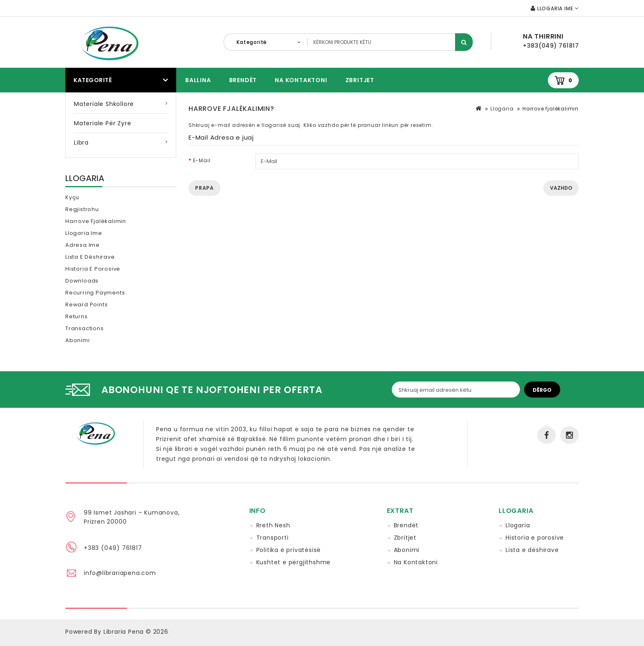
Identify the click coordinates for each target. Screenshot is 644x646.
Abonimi (78, 340)
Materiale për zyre (102, 123)
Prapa (205, 188)
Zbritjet (360, 80)
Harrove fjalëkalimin (96, 221)
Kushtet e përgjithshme (294, 562)
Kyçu (72, 197)
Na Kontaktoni (301, 80)
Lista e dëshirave (90, 257)
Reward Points (86, 305)
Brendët (243, 80)
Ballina (198, 80)
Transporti (273, 538)
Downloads (82, 281)
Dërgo (542, 390)
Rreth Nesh (273, 525)
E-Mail (202, 160)
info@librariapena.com (120, 573)
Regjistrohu (82, 209)
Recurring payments (95, 293)
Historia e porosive (93, 269)
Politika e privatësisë (289, 550)
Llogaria (502, 109)
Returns (77, 316)
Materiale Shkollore (104, 104)
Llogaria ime (84, 233)
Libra (81, 143)
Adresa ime (83, 245)
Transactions (85, 328)
